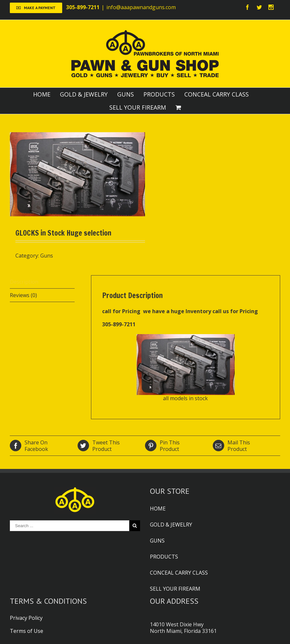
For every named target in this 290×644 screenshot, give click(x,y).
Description (24, 282)
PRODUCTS (159, 94)
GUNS (126, 94)
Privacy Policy (26, 618)
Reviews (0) (23, 295)
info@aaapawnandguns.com (141, 7)
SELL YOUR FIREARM (138, 107)
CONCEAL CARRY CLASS (217, 94)
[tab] (42, 282)
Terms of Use (27, 631)
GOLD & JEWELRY (84, 94)
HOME (42, 94)
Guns (47, 256)
